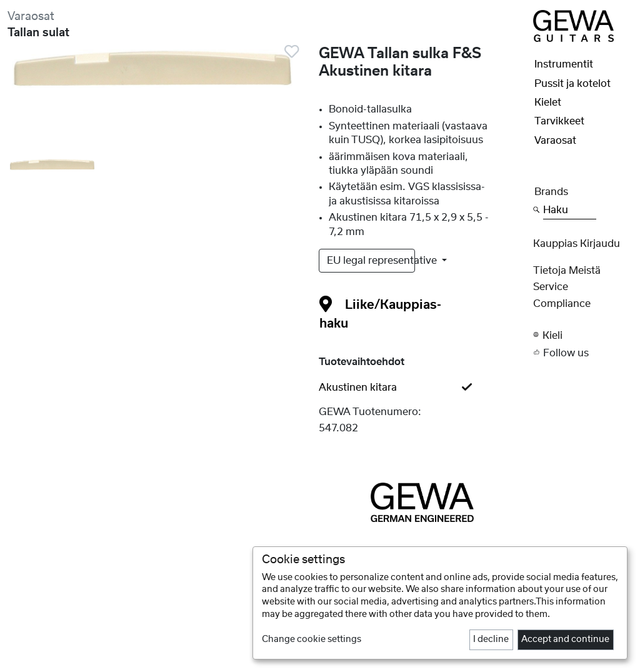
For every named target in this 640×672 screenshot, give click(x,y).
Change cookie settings (312, 639)
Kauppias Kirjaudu (577, 244)
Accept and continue (565, 639)
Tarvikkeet (559, 121)
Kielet (548, 103)
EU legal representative (371, 261)
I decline (491, 639)
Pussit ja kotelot (572, 84)
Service (551, 287)
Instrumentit (564, 64)
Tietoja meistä (567, 271)
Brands (551, 192)
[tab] (422, 388)
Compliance (562, 304)
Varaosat (31, 17)
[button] (583, 335)
